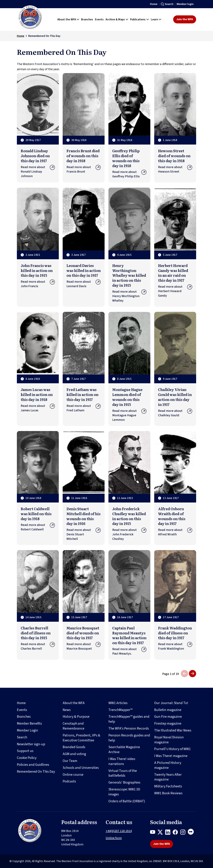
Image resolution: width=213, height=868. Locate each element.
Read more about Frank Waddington (175, 646)
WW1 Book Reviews (168, 793)
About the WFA (74, 703)
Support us (25, 751)
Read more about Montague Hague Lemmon (129, 415)
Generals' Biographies (124, 782)
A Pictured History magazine (168, 765)
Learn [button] (154, 19)
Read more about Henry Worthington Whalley (129, 296)
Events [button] (99, 19)
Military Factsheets (168, 786)
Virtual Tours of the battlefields (123, 773)
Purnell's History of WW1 (172, 749)
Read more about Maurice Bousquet (84, 646)
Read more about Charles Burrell (38, 646)
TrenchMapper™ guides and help (129, 719)
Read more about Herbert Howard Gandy (175, 291)
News (67, 710)
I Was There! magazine (171, 756)
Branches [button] (87, 19)
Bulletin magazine (168, 710)
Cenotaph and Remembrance (73, 726)
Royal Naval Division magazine (169, 740)
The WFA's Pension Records (129, 728)
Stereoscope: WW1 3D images (124, 792)
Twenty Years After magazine (168, 777)
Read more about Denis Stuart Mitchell (84, 534)
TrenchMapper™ (120, 710)
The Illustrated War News (173, 730)
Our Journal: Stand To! (171, 703)
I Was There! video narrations (122, 761)
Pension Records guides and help (129, 738)
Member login (185, 4)
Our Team (70, 761)
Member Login (27, 730)
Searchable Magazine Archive (124, 750)
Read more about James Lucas (38, 408)
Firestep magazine (168, 723)
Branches (24, 717)
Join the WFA (185, 19)
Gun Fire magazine (168, 717)
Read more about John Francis (38, 284)
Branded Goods (74, 747)
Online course (73, 775)
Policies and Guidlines (33, 765)
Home (154, 4)
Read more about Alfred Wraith (175, 532)
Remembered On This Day (36, 772)
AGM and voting (74, 754)
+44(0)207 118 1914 (119, 831)
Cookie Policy (27, 758)
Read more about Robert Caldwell (38, 527)
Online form (114, 838)
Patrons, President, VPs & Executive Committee (81, 738)
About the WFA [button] (67, 19)
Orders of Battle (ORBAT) (127, 801)
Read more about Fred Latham (84, 408)
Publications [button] (138, 19)
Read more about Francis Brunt (84, 169)
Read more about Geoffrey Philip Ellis (129, 174)
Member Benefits (29, 723)
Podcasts (69, 781)
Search (169, 4)
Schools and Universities (81, 768)
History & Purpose (76, 717)
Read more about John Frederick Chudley (129, 534)
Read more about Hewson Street (175, 169)
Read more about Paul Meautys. (129, 651)
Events (22, 710)
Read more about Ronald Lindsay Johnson (38, 172)
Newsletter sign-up (31, 744)
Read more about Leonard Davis (84, 284)
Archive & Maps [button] (115, 19)
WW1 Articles (118, 703)
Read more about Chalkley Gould (175, 413)
